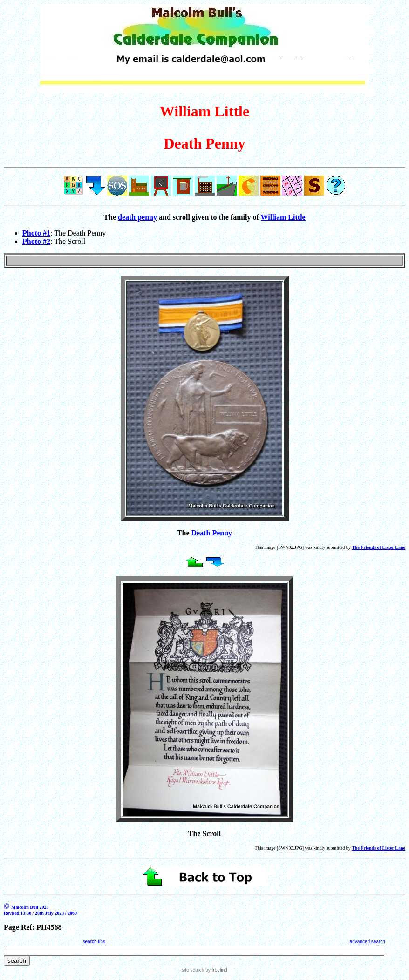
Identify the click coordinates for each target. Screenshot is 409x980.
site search (193, 970)
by (215, 970)
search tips (94, 942)
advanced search (368, 942)
